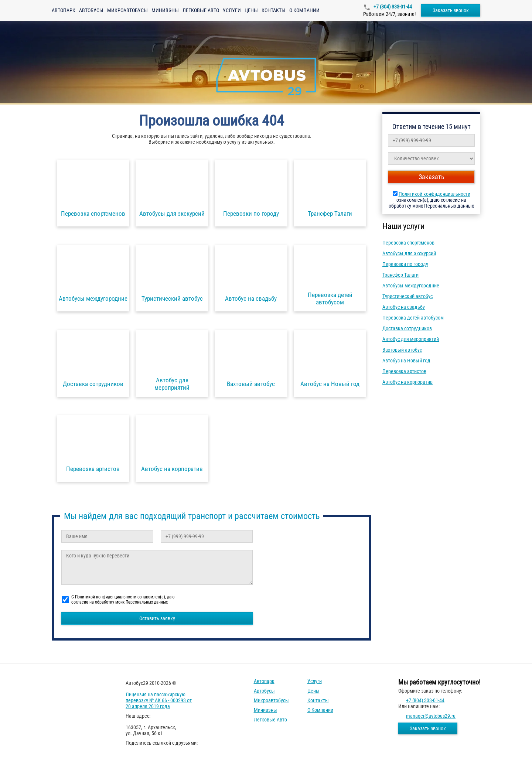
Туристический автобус (407, 296)
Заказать (432, 177)
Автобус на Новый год (406, 361)
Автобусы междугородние (411, 286)
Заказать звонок (451, 10)
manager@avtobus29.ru (431, 716)
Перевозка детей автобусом (413, 318)
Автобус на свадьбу (404, 307)
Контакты (274, 10)
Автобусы (91, 10)
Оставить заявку (157, 618)
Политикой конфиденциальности (434, 194)
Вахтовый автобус (402, 350)
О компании (304, 10)
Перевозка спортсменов (408, 243)
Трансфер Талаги (400, 275)
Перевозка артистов (404, 371)
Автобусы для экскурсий (409, 253)
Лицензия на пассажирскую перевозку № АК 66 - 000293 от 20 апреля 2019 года (159, 700)
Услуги (232, 10)
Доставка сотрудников (407, 328)
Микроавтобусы (127, 10)
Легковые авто (201, 10)
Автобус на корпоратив (407, 382)
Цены (251, 10)
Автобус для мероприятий (411, 339)
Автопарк (64, 10)
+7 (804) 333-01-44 (392, 7)
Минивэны (165, 10)
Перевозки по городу (405, 264)
